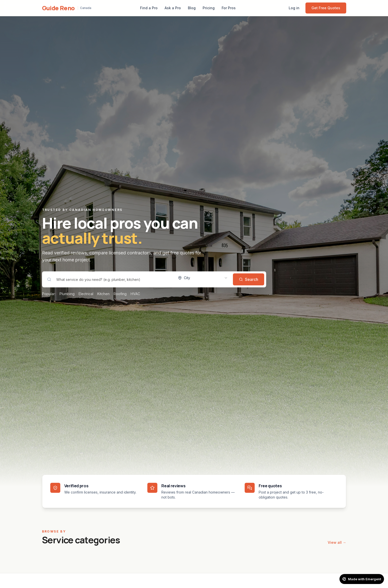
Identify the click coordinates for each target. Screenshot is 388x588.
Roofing (120, 294)
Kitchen (103, 294)
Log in (294, 8)
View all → (337, 542)
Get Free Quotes (326, 8)
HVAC (135, 294)
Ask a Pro (173, 8)
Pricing (209, 8)
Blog (192, 8)
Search (249, 279)
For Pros (229, 8)
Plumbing (67, 294)
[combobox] (203, 278)
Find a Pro (149, 8)
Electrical (86, 294)
